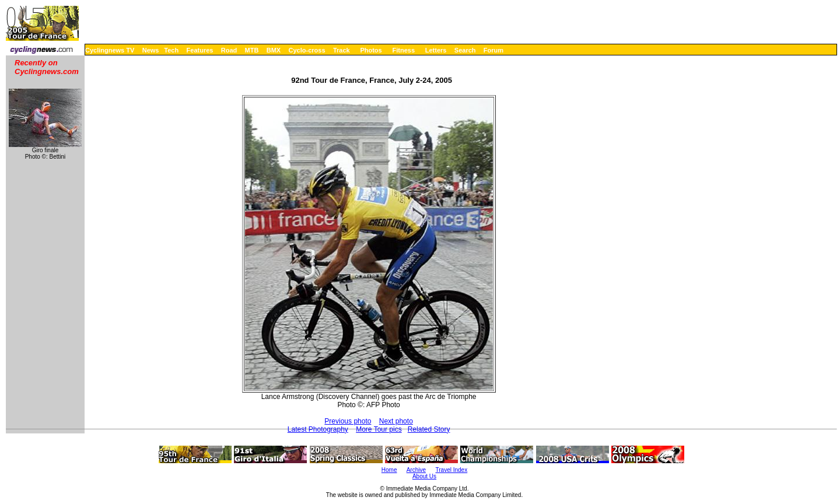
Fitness (403, 50)
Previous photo (348, 421)
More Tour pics (379, 429)
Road (229, 50)
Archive (416, 470)
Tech (171, 50)
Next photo (396, 421)
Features (200, 50)
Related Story (429, 429)
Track (342, 50)
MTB (252, 50)
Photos (371, 50)
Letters (436, 50)
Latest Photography (318, 429)
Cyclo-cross (307, 50)
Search (465, 50)
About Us (424, 476)
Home (389, 470)
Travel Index (452, 470)
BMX (274, 50)
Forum (494, 50)
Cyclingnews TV (110, 50)
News (151, 50)
